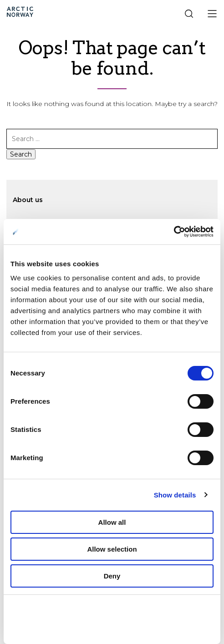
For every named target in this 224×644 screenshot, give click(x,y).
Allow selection (112, 549)
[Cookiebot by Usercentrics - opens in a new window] (174, 232)
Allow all (112, 522)
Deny (112, 576)
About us (28, 200)
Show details (175, 495)
